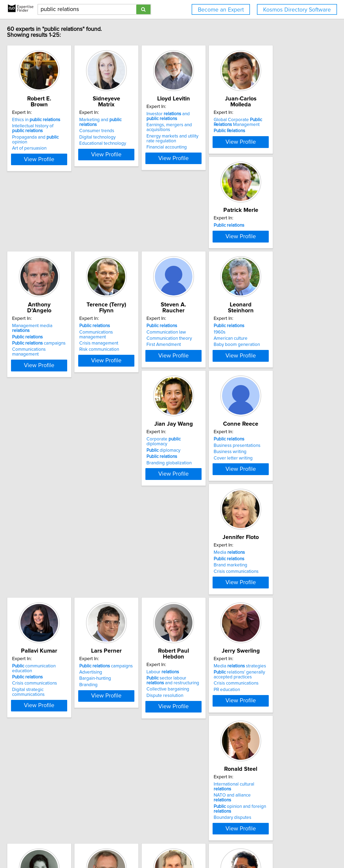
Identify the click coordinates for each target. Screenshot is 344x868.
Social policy (190, 654)
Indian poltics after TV (199, 771)
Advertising (108, 504)
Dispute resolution (196, 521)
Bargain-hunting (112, 510)
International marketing (281, 638)
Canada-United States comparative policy (203, 628)
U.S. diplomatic (121, 759)
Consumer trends (114, 120)
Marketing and (127, 114)
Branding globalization (119, 388)
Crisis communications (280, 388)
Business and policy (284, 625)
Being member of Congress (124, 772)
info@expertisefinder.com (141, 849)
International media (196, 777)
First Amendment (275, 261)
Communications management (127, 261)
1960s (22, 376)
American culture (33, 382)
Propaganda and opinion (47, 131)
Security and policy (122, 753)
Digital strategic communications (48, 516)
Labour (193, 497)
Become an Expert (221, 10)
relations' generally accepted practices (283, 506)
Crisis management (197, 254)
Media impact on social (209, 764)
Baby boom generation (39, 388)
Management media (126, 242)
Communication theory (280, 254)
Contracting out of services (49, 764)
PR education (271, 521)
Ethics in (40, 114)
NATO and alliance (44, 631)
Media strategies (284, 497)
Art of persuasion (33, 138)
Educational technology (120, 133)
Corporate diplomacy (124, 370)
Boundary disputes (35, 649)
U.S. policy (114, 766)
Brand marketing (275, 382)
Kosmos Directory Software (297, 10)
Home (172, 849)
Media (273, 370)
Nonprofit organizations (40, 782)
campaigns (123, 254)
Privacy (186, 849)
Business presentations (200, 376)
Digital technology (115, 126)
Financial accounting (197, 147)
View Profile (50, 158)
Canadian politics (194, 648)
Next (188, 822)
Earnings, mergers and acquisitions (200, 127)
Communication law (277, 248)
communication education (48, 497)
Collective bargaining (198, 515)
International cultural (45, 625)
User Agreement (210, 849)
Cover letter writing (197, 388)
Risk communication (197, 261)
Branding (106, 516)
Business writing (193, 382)
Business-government (289, 631)
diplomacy (113, 376)
